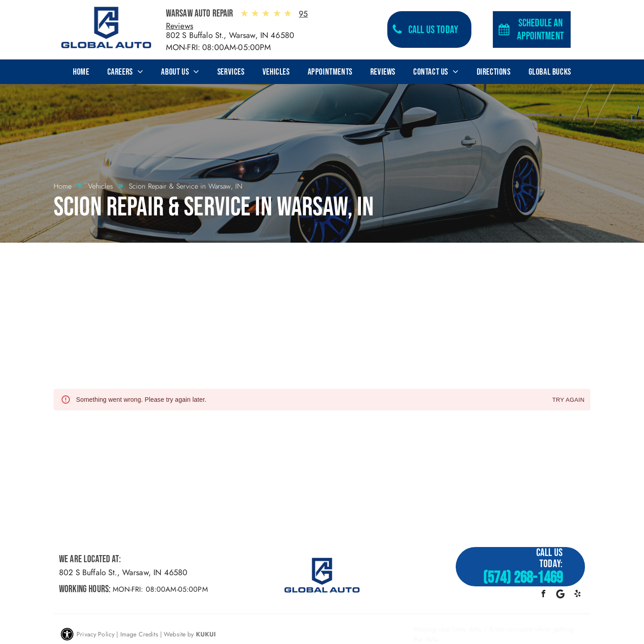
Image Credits (139, 634)
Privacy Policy (95, 634)
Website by (179, 634)
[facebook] (544, 595)
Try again (568, 400)
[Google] (561, 595)
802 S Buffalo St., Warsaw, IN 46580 (230, 35)
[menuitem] (81, 72)
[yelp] (578, 595)
